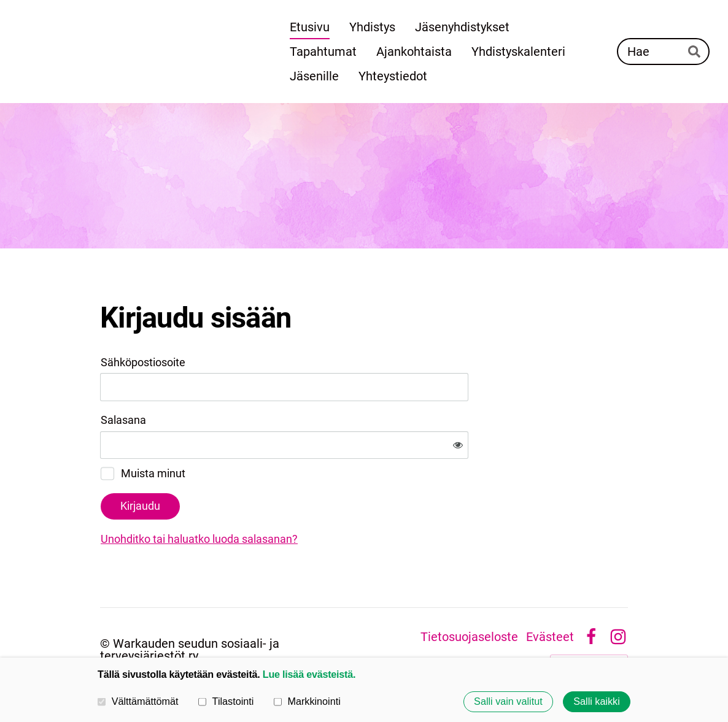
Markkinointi (307, 701)
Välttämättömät (138, 701)
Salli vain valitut (508, 702)
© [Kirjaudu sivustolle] (106, 603)
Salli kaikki (597, 702)
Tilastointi (226, 701)
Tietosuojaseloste (469, 597)
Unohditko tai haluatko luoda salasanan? (332, 499)
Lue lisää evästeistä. (309, 674)
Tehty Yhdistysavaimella (589, 622)
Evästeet (550, 597)
